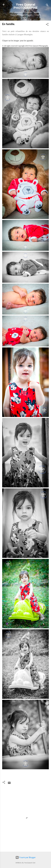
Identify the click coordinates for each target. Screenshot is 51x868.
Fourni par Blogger (26, 857)
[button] (47, 25)
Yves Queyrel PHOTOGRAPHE (26, 6)
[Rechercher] (47, 5)
